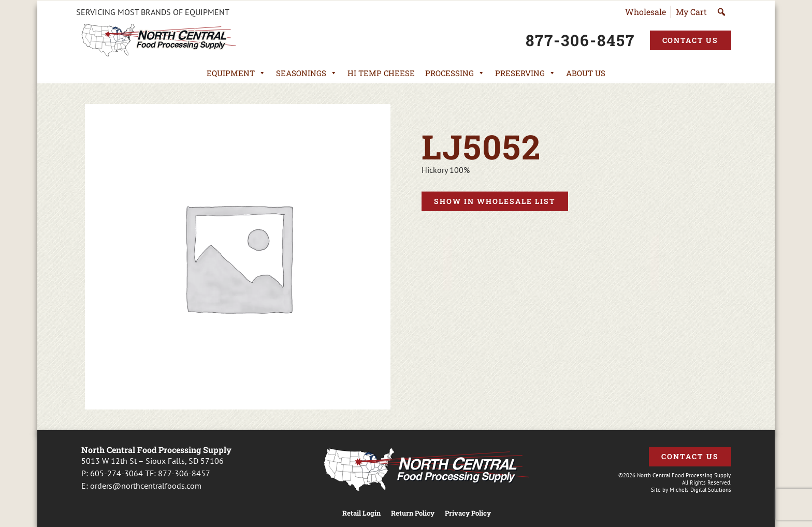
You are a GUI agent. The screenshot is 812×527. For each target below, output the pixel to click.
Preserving (525, 73)
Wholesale (646, 12)
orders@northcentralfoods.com (146, 486)
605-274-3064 (117, 473)
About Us (586, 73)
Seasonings (307, 73)
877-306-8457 (184, 473)
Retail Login (361, 513)
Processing (455, 73)
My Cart (691, 12)
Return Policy (413, 513)
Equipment (236, 73)
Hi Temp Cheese (381, 73)
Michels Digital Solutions (700, 490)
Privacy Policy (468, 513)
